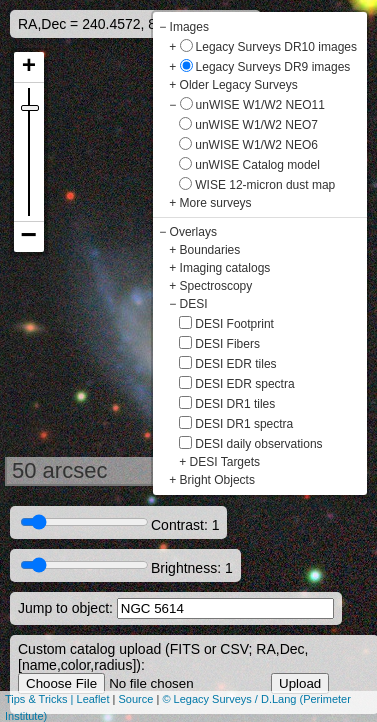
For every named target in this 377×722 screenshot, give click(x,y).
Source (136, 699)
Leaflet (93, 699)
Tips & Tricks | (41, 699)
